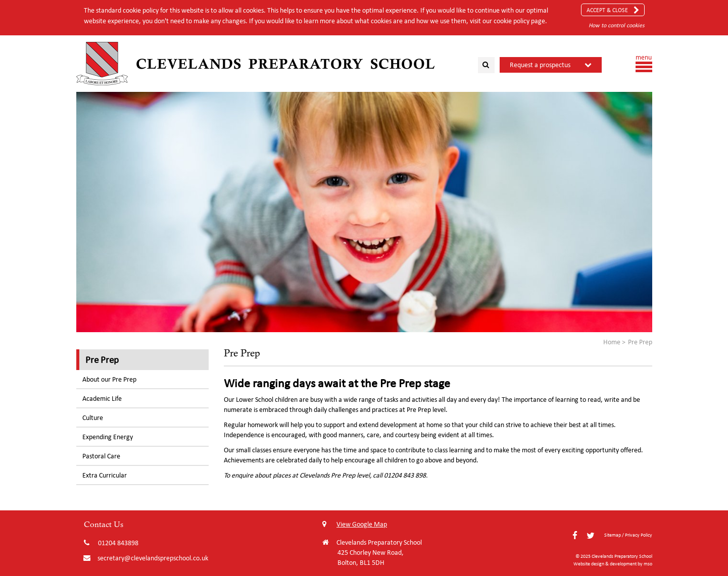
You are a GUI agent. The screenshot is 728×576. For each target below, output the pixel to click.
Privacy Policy (639, 535)
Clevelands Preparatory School (286, 64)
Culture (93, 418)
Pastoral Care (101, 456)
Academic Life (102, 399)
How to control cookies (617, 25)
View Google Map (355, 524)
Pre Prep (102, 359)
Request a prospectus (540, 65)
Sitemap (613, 535)
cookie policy (512, 21)
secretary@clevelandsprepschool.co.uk (153, 558)
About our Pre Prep (109, 379)
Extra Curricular (105, 475)
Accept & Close (613, 10)
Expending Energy (108, 437)
